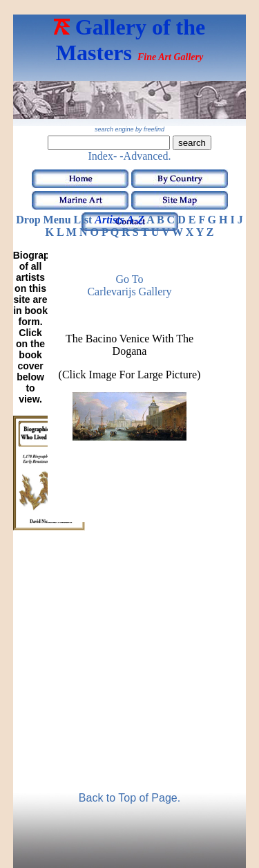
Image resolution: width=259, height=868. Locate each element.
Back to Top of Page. (129, 798)
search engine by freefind (129, 129)
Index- (103, 156)
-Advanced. (145, 156)
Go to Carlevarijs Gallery (129, 285)
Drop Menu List (54, 220)
